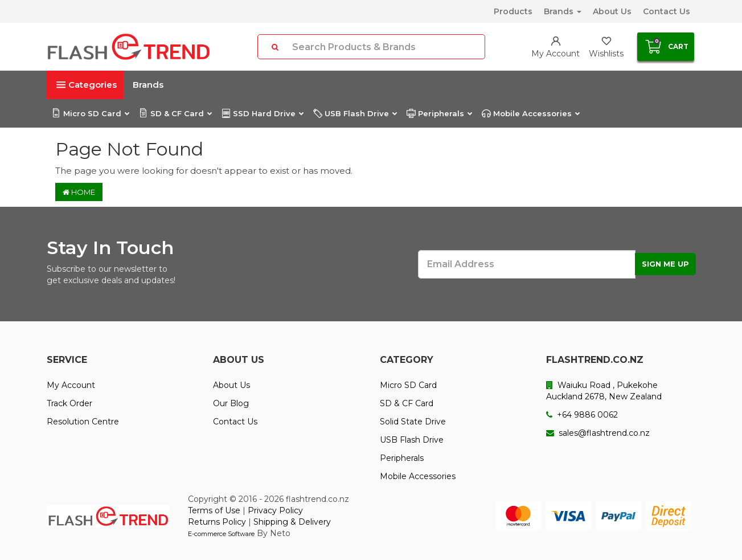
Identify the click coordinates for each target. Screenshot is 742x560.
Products (513, 11)
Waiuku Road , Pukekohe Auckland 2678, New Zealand (604, 391)
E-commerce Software (221, 534)
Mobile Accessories (530, 113)
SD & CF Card (175, 113)
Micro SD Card (90, 113)
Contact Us (667, 11)
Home (79, 192)
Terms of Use (214, 510)
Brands (563, 11)
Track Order (69, 403)
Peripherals (439, 113)
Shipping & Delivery (292, 522)
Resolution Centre (83, 422)
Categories (87, 85)
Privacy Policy (275, 510)
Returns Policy (217, 522)
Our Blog (231, 403)
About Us (612, 11)
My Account (71, 385)
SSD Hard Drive (262, 113)
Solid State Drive (413, 422)
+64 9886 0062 (582, 415)
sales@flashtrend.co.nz (598, 433)
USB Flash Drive (355, 113)
